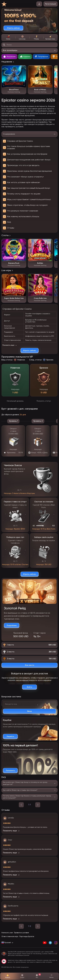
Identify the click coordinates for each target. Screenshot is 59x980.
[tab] (8, 38)
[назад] (21, 805)
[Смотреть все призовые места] (29, 665)
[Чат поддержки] (37, 976)
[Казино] (8, 976)
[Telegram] (50, 943)
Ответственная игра (10, 937)
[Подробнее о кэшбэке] (10, 736)
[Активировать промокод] (29, 711)
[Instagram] (56, 943)
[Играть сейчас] (13, 28)
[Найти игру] (4, 45)
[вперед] (38, 805)
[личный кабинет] (39, 4)
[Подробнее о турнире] (12, 625)
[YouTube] (45, 943)
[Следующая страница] (38, 926)
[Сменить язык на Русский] (8, 943)
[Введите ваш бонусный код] (29, 704)
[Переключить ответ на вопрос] (29, 783)
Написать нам (7, 933)
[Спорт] (22, 976)
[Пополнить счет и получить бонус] (10, 771)
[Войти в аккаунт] (29, 687)
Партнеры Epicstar (27, 937)
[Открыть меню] (51, 976)
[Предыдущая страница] (21, 926)
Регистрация (51, 4)
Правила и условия (21, 933)
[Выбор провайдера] (29, 50)
